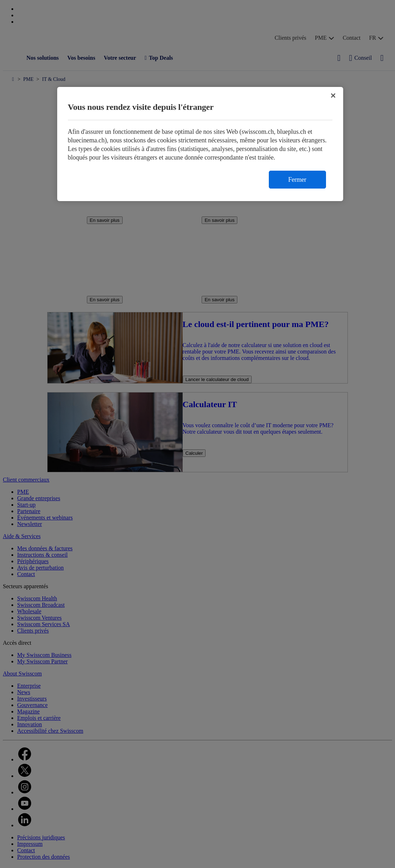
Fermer (297, 180)
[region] (200, 144)
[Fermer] (333, 96)
